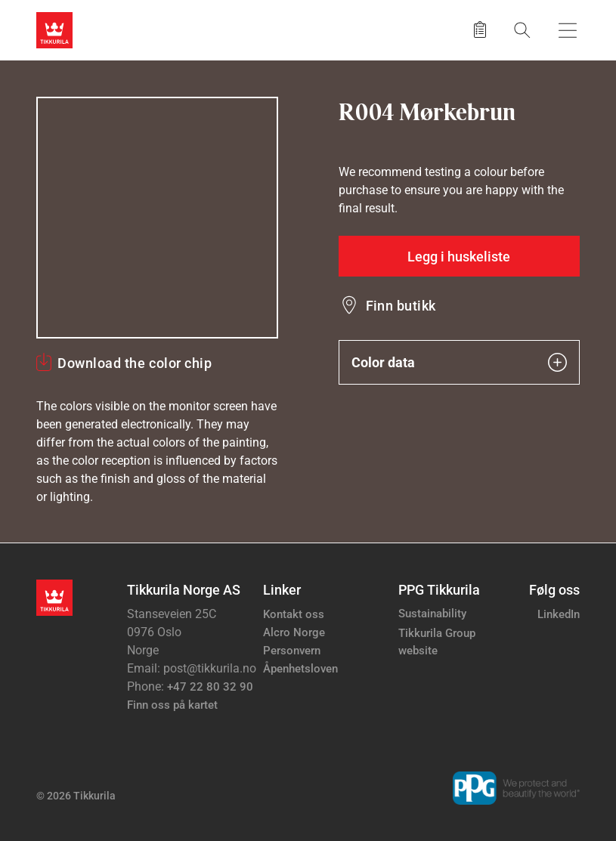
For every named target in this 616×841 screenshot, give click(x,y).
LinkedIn (559, 614)
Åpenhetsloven (300, 669)
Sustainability (432, 614)
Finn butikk (401, 306)
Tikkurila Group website (437, 642)
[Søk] (522, 30)
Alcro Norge (294, 632)
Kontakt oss (294, 614)
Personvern (292, 651)
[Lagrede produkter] (480, 30)
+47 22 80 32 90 (210, 687)
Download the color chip (135, 363)
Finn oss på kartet (172, 705)
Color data (460, 362)
